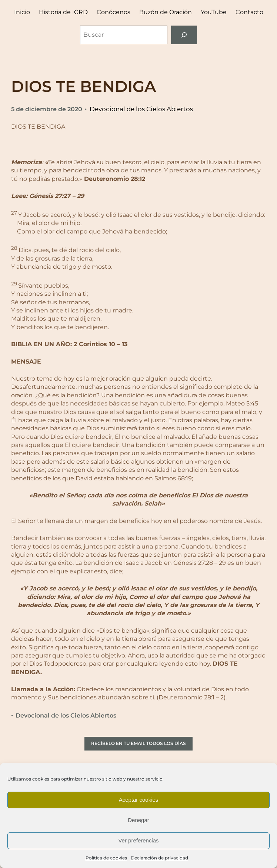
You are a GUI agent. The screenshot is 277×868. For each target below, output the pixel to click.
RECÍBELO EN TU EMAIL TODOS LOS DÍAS (138, 743)
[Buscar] (184, 35)
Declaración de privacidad (159, 858)
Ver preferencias (138, 840)
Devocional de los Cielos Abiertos (141, 109)
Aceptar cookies (139, 800)
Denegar (138, 820)
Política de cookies (106, 858)
